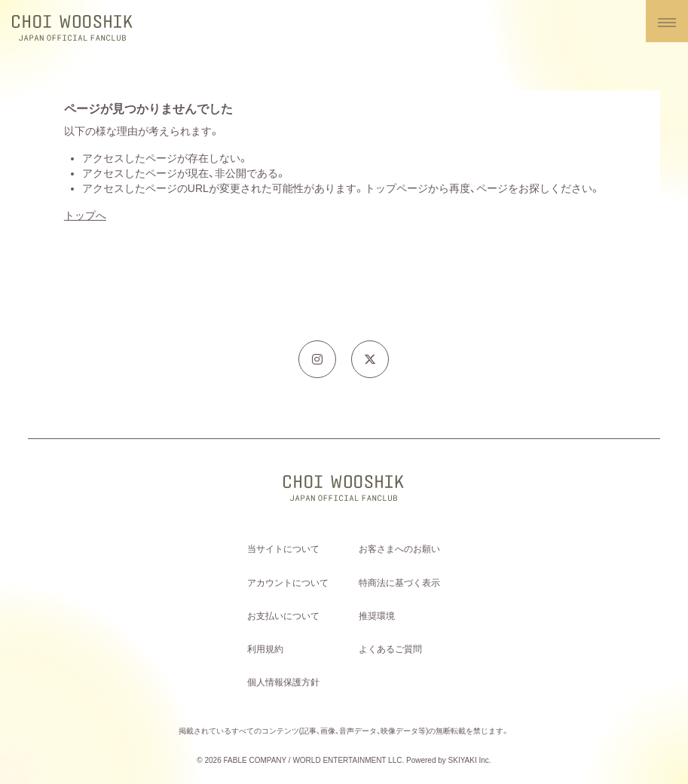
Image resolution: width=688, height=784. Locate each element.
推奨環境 (377, 616)
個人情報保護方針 (283, 682)
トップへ (85, 215)
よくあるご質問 (390, 649)
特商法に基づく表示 (399, 583)
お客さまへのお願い (399, 549)
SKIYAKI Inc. (470, 760)
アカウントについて (288, 583)
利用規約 (265, 649)
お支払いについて (283, 616)
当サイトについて (283, 549)
